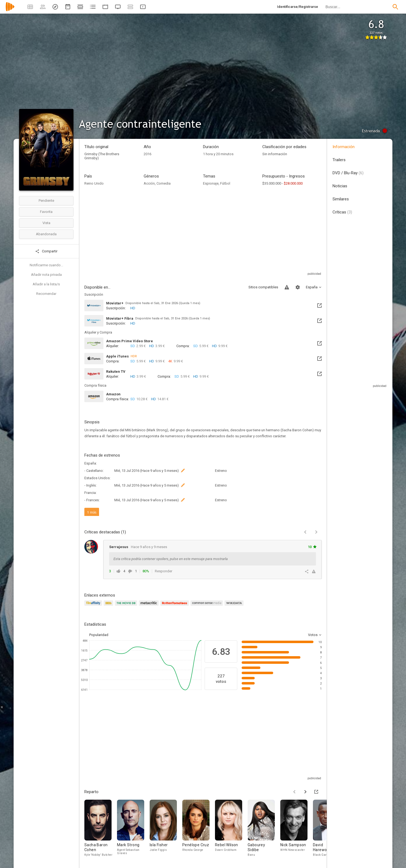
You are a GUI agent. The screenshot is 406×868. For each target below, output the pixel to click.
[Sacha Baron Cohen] (101, 828)
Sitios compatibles (263, 287)
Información (344, 147)
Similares (341, 199)
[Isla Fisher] (166, 828)
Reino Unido (94, 183)
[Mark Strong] (133, 828)
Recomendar (46, 294)
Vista (46, 223)
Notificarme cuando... (46, 265)
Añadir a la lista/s (46, 284)
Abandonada (46, 234)
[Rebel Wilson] (231, 828)
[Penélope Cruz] (199, 828)
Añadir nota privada (46, 275)
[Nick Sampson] (297, 828)
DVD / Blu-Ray (348, 173)
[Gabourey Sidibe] (264, 828)
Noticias (340, 186)
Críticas (342, 212)
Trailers (339, 160)
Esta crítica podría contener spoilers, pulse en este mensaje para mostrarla (171, 559)
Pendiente (46, 201)
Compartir (46, 251)
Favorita (46, 212)
